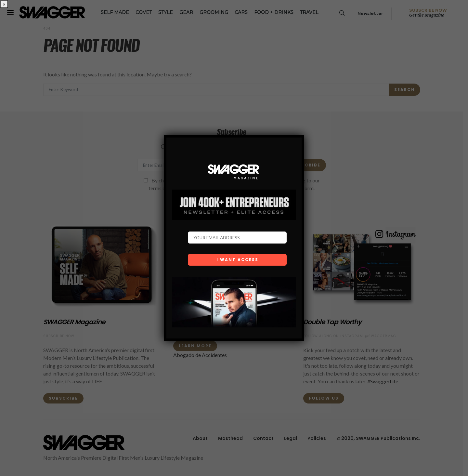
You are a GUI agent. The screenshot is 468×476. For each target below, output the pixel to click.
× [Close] (4, 4)
